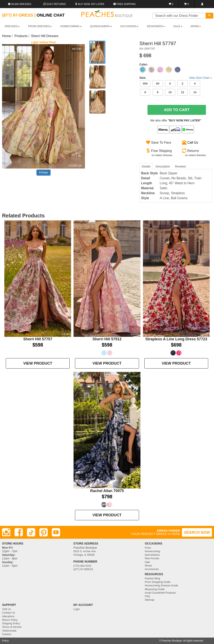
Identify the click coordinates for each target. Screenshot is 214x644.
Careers (7, 634)
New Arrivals (152, 558)
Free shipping (125, 4)
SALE (178, 26)
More (196, 26)
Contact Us (8, 613)
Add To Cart (177, 110)
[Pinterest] (44, 532)
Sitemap (150, 600)
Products (21, 36)
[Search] (209, 16)
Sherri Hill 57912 (107, 339)
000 (145, 84)
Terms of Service (12, 627)
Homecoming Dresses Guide (161, 586)
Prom (148, 548)
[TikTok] (31, 532)
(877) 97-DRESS (83, 569)
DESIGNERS (156, 26)
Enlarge (43, 172)
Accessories (152, 569)
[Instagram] (6, 532)
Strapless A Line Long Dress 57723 (176, 339)
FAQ (147, 596)
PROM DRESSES (40, 26)
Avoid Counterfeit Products (160, 593)
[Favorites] (171, 4)
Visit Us (6, 609)
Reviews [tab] (181, 166)
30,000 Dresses (20, 4)
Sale (147, 562)
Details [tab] (146, 166)
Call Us (193, 143)
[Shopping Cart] (187, 4)
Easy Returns (54, 4)
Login (77, 609)
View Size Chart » (200, 78)
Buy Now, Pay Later (89, 4)
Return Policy (10, 620)
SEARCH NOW (197, 532)
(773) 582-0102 (82, 566)
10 (170, 92)
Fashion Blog (152, 579)
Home (7, 36)
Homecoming (152, 551)
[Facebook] (19, 532)
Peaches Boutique (172, 641)
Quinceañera (152, 555)
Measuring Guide (155, 589)
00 (158, 84)
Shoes (149, 566)
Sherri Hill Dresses (45, 36)
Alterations (8, 616)
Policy (5, 641)
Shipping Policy (11, 623)
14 (195, 92)
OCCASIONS (129, 26)
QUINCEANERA (101, 26)
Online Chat (51, 15)
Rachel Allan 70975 (107, 491)
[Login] (202, 4)
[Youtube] (56, 532)
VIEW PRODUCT (38, 363)
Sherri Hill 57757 (38, 339)
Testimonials (9, 631)
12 (183, 92)
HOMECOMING (71, 26)
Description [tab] (163, 166)
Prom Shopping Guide (158, 582)
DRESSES (12, 26)
